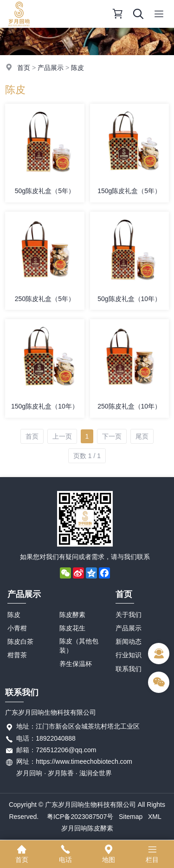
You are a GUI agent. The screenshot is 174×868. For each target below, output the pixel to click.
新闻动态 (129, 642)
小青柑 (17, 628)
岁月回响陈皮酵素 (87, 828)
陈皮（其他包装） (79, 646)
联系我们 (129, 669)
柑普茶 (17, 655)
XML (155, 817)
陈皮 (77, 68)
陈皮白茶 (20, 642)
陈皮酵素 (72, 615)
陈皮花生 (72, 628)
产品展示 (51, 68)
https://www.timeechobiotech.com (84, 761)
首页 (24, 68)
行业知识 (129, 655)
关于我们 (129, 615)
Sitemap (131, 817)
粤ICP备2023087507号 (80, 817)
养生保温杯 (76, 664)
